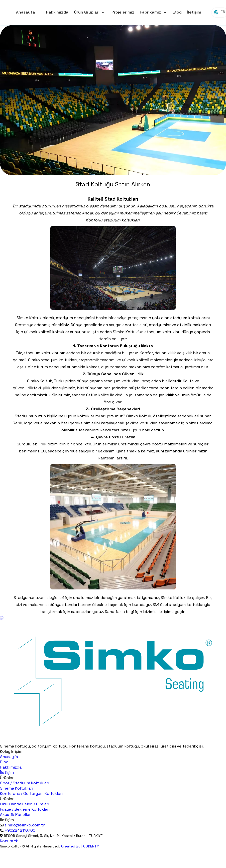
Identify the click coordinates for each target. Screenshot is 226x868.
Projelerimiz (123, 12)
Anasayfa (26, 12)
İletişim (194, 12)
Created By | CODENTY (80, 846)
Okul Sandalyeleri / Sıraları (25, 804)
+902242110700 (20, 830)
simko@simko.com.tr (25, 825)
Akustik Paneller (15, 815)
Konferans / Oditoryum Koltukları (31, 793)
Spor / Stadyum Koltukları (25, 783)
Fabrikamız (150, 12)
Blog (177, 12)
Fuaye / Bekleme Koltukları (25, 809)
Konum (9, 841)
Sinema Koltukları (17, 788)
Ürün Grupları (87, 12)
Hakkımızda (57, 12)
